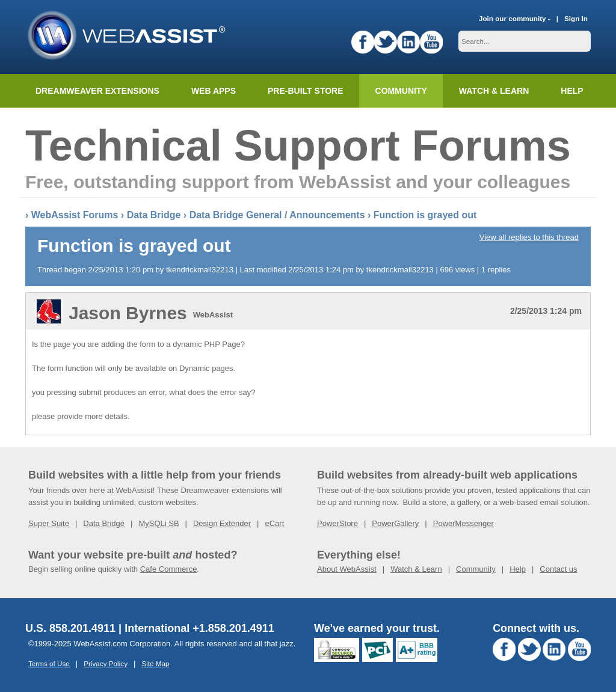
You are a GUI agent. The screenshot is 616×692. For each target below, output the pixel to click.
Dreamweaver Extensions (97, 91)
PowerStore (337, 523)
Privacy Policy (106, 663)
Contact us (558, 569)
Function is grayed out (425, 215)
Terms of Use (49, 663)
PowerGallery (395, 523)
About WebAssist (347, 569)
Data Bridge (154, 215)
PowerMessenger (464, 523)
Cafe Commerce (169, 569)
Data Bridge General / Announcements (277, 215)
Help (518, 569)
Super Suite (49, 523)
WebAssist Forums (75, 215)
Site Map (155, 663)
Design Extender (222, 523)
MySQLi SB (159, 523)
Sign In (576, 18)
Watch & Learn (494, 91)
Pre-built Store (306, 91)
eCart (274, 523)
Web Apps (214, 91)
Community (401, 91)
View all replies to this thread (529, 237)
